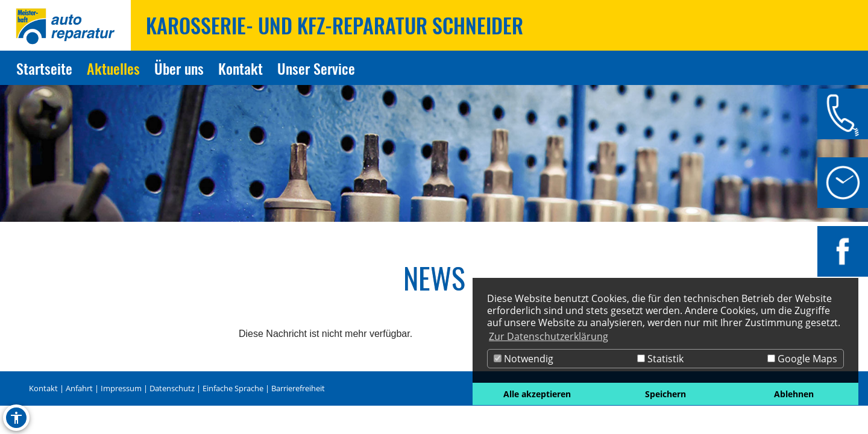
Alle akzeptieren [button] (537, 394)
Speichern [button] (665, 394)
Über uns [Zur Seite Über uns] (179, 68)
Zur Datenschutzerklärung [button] (549, 336)
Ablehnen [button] (794, 394)
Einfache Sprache (233, 388)
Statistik (660, 359)
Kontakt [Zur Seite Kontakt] (241, 68)
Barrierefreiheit (298, 388)
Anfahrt (79, 388)
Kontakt (43, 388)
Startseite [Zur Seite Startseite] (44, 68)
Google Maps (802, 359)
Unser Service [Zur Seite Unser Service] (316, 68)
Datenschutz (172, 388)
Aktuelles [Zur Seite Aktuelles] (113, 68)
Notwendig (524, 359)
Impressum (121, 388)
